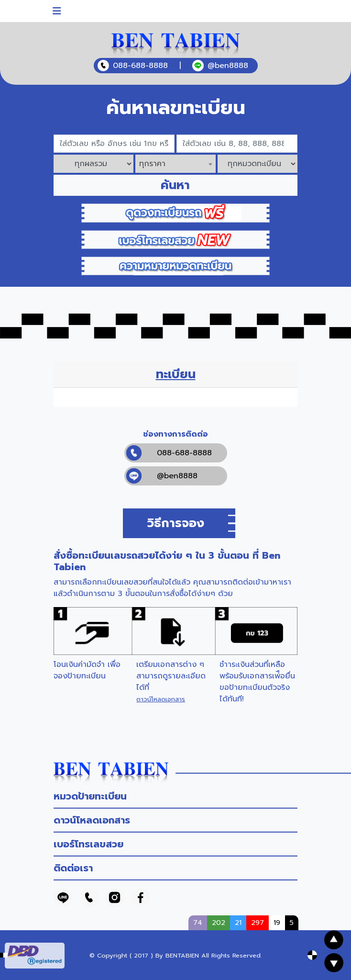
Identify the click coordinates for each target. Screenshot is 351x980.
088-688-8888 (169, 453)
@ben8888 (162, 476)
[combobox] (175, 164)
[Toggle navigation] (57, 11)
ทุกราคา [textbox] (152, 164)
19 (277, 923)
